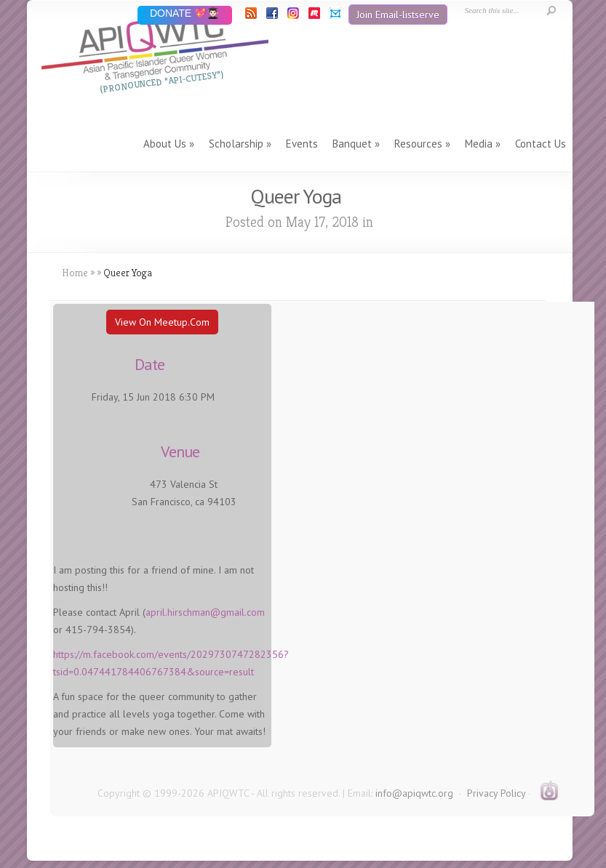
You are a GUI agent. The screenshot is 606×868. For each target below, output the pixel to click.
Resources (418, 144)
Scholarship (236, 144)
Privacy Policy (496, 793)
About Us (165, 144)
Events (302, 144)
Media (479, 144)
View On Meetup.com (162, 322)
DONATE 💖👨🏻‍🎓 (184, 14)
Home (75, 273)
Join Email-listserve (398, 15)
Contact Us (541, 144)
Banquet (352, 144)
